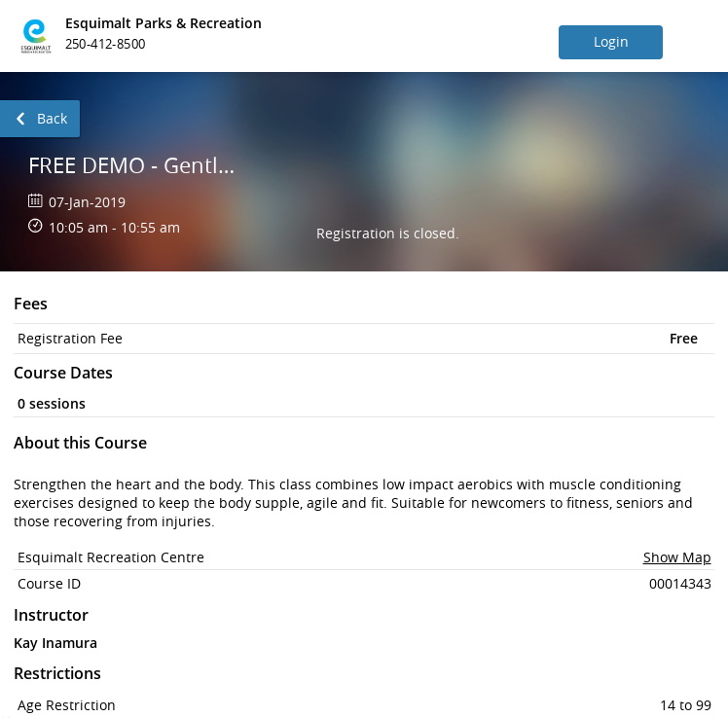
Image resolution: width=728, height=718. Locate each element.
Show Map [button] (677, 557)
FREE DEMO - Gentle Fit (134, 165)
